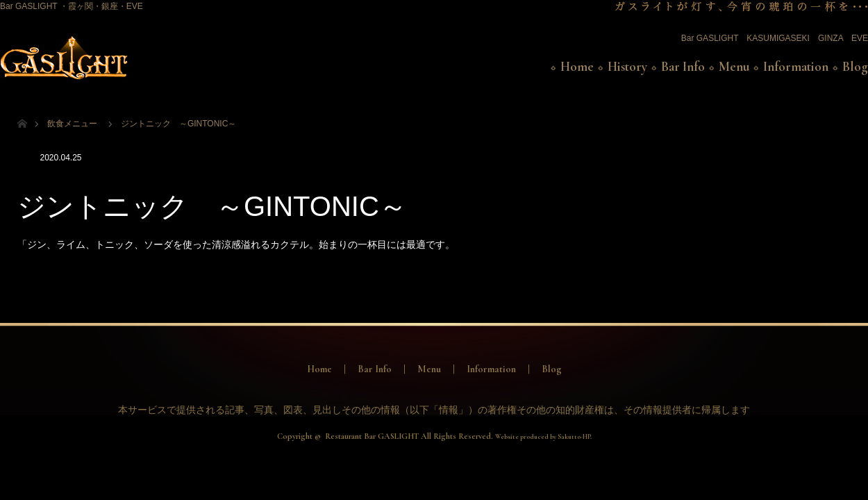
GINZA (831, 38)
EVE (860, 38)
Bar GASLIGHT (710, 38)
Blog (855, 67)
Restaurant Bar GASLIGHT (372, 436)
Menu (734, 67)
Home (577, 67)
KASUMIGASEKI (778, 38)
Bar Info (683, 67)
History (627, 67)
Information (796, 67)
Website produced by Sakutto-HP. (543, 437)
